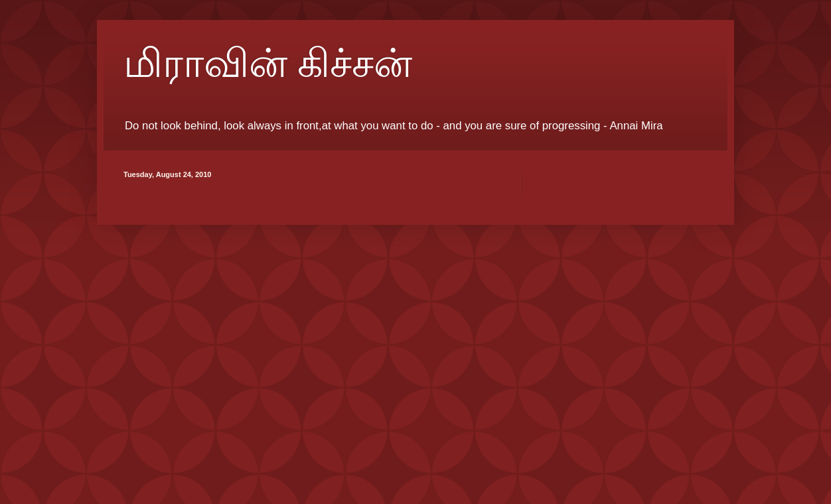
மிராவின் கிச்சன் (268, 64)
